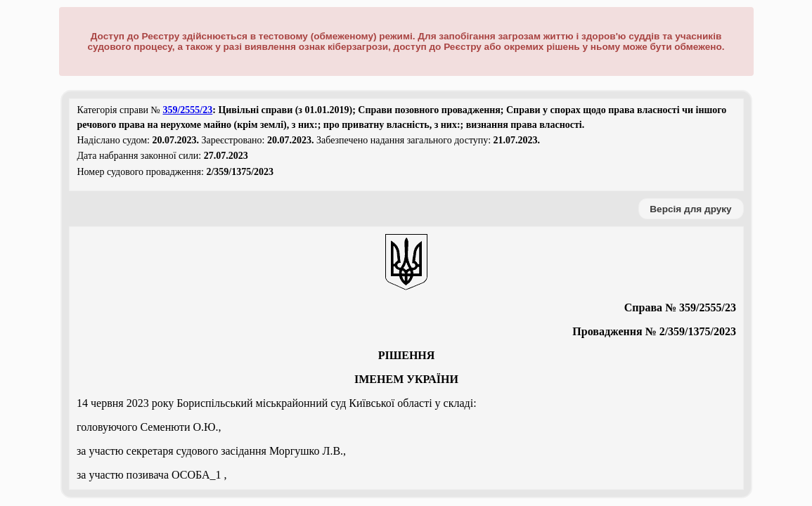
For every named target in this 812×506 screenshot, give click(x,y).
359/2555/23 (187, 110)
